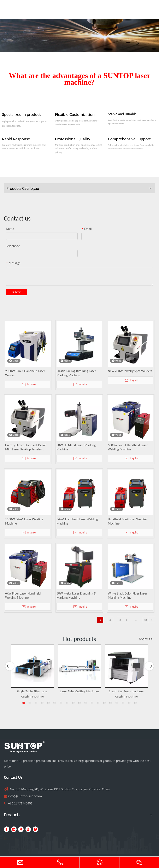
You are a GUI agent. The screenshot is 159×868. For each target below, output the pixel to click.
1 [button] (24, 703)
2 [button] (30, 703)
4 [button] (42, 703)
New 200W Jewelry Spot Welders (130, 371)
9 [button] (73, 703)
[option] (33, 672)
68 (146, 620)
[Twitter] (21, 829)
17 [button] (123, 703)
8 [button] (67, 703)
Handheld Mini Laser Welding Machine (128, 521)
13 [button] (98, 703)
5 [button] (48, 703)
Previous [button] (10, 677)
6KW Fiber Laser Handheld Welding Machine (23, 595)
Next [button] (149, 677)
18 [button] (129, 703)
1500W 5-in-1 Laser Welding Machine (24, 521)
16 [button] (117, 703)
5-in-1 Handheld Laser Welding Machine (77, 521)
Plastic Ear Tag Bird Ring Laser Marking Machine (76, 373)
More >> (146, 639)
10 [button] (79, 703)
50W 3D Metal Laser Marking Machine (76, 447)
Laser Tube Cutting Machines (79, 691)
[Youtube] (28, 829)
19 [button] (135, 703)
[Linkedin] (14, 829)
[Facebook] (7, 829)
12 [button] (92, 703)
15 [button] (111, 703)
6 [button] (55, 703)
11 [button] (86, 703)
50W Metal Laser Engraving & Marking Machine (76, 595)
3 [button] (36, 703)
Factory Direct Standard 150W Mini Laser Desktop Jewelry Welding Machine (25, 447)
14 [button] (104, 703)
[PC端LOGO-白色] (25, 747)
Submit (17, 292)
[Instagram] (35, 829)
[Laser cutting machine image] (79, 35)
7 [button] (61, 703)
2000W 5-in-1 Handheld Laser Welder (25, 373)
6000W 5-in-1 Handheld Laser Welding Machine (128, 447)
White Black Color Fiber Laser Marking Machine (128, 595)
